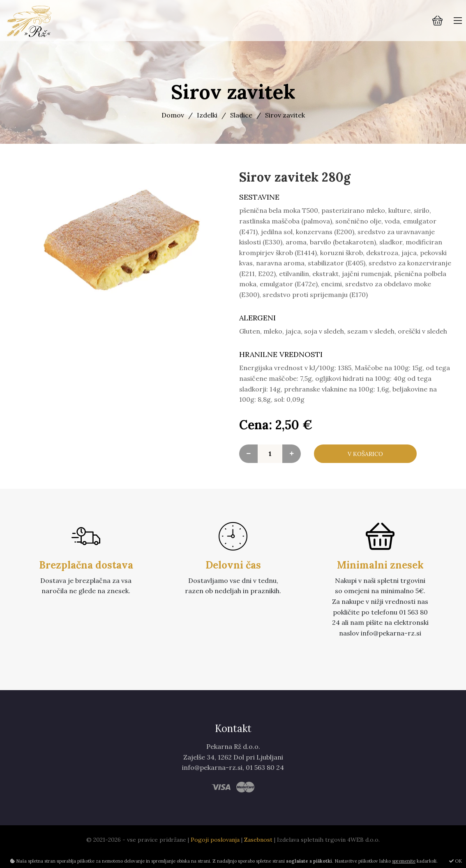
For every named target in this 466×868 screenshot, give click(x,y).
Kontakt (233, 743)
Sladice (241, 115)
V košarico (365, 461)
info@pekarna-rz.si (212, 782)
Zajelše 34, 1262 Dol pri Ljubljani (233, 771)
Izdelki (207, 115)
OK (456, 861)
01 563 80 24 (265, 782)
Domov (173, 115)
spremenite (404, 861)
